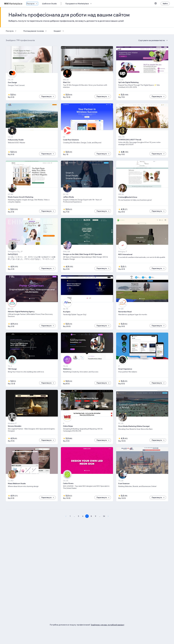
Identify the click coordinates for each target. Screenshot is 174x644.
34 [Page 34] (104, 524)
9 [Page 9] (96, 524)
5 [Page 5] (79, 524)
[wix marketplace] (13, 4)
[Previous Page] (66, 524)
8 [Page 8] (91, 524)
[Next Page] (108, 524)
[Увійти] (165, 4)
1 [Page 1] (70, 524)
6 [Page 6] (83, 524)
